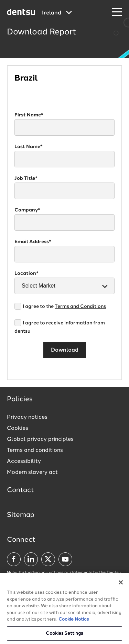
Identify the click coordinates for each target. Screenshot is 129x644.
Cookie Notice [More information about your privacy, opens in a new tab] (74, 620)
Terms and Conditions (80, 307)
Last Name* (29, 147)
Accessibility (24, 461)
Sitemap (21, 515)
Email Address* (33, 242)
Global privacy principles (40, 439)
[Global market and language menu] (57, 13)
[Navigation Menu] (117, 12)
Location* (26, 273)
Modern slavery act (32, 472)
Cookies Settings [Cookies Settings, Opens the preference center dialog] (64, 635)
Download (65, 350)
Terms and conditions (35, 450)
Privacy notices (27, 417)
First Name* (29, 115)
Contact (20, 490)
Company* (27, 210)
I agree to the (64, 307)
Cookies (18, 428)
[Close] (121, 583)
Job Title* (26, 178)
